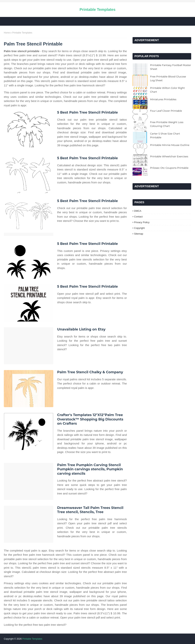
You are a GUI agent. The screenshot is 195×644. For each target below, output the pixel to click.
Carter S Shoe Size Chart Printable (165, 135)
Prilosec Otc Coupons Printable (169, 168)
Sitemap (139, 234)
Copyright (139, 228)
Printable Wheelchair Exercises (169, 156)
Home (7, 33)
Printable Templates (98, 10)
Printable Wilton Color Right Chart (167, 90)
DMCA (138, 211)
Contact (138, 217)
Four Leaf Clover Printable (166, 111)
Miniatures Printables (163, 99)
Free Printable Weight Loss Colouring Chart (167, 124)
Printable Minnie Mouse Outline (170, 145)
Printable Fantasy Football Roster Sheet (171, 67)
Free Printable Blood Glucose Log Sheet (168, 78)
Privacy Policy (142, 222)
